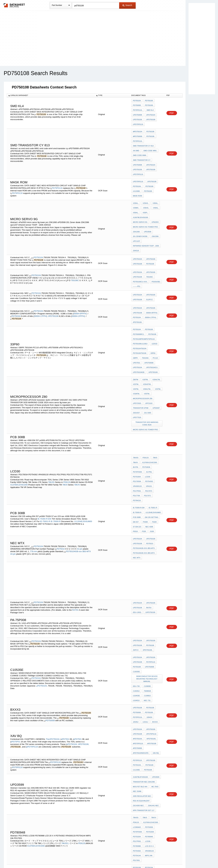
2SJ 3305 (147, 376)
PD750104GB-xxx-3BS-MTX (78, 499)
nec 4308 (149, 478)
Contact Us (154, 858)
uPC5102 (148, 368)
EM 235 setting (151, 470)
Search (127, 5)
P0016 (159, 478)
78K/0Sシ (66, 759)
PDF (172, 111)
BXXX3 (145, 651)
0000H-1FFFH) (78, 293)
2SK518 (136, 232)
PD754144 (137, 769)
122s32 (154, 317)
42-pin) (148, 430)
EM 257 (136, 474)
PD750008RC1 (139, 309)
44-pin (13, 502)
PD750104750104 (140, 321)
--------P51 (137, 265)
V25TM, (136, 352)
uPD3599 (147, 216)
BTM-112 (147, 792)
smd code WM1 (149, 144)
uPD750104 (150, 113)
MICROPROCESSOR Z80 (143, 364)
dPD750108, (147, 595)
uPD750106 (137, 117)
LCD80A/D (137, 744)
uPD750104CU (151, 337)
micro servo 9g (140, 208)
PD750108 (148, 101)
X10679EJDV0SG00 (140, 204)
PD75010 (61, 497)
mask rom (137, 184)
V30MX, (136, 195)
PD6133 (67, 439)
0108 (142, 482)
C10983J (158, 628)
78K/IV (77, 442)
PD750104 (137, 101)
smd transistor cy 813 (143, 140)
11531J (136, 651)
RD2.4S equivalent (141, 722)
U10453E (147, 628)
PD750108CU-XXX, (140, 261)
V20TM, (145, 348)
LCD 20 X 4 (149, 761)
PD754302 (149, 439)
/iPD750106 (53, 293)
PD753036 (146, 426)
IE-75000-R (56, 473)
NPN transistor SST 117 (144, 730)
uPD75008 (150, 800)
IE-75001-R (45, 473)
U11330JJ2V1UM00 (140, 788)
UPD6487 (156, 372)
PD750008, (156, 788)
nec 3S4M (137, 713)
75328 (153, 474)
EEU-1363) (137, 558)
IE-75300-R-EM (44, 470)
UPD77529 (137, 380)
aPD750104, (72, 670)
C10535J (157, 624)
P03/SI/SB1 (155, 261)
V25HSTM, (146, 352)
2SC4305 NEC (138, 726)
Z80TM (136, 348)
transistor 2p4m (141, 372)
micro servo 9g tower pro (145, 212)
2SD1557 (136, 376)
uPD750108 (150, 117)
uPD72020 (137, 368)
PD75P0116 (57, 177)
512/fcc (149, 277)
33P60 (152, 325)
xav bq (136, 678)
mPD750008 (138, 132)
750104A (145, 329)
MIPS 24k (148, 769)
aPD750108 (151, 670)
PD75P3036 (137, 430)
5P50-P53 (154, 796)
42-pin (80, 497)
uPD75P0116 (138, 121)
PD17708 (136, 451)
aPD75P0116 (32, 673)
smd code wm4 (140, 148)
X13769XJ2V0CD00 (19, 442)
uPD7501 (137, 333)
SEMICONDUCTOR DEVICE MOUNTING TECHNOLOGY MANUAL (147, 619)
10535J (158, 647)
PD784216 (137, 455)
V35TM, (136, 360)
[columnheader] (51, 95)
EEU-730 (136, 624)
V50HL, (136, 200)
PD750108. (149, 105)
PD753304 (137, 435)
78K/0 (65, 442)
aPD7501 (65, 665)
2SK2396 (155, 220)
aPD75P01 (16, 668)
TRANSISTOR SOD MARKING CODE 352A (147, 386)
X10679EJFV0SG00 (140, 701)
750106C (75, 260)
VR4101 (148, 443)
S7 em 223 (137, 478)
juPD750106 (150, 558)
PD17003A (137, 439)
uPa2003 (154, 208)
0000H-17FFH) (40, 293)
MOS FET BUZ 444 (140, 709)
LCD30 (147, 435)
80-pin (136, 426)
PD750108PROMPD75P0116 (144, 313)
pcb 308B (137, 470)
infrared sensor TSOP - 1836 (146, 228)
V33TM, (147, 356)
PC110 (154, 329)
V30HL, (154, 191)
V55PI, (145, 200)
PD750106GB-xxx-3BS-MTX (144, 500)
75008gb (136, 628)
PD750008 (137, 105)
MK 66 (145, 796)
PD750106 (137, 783)
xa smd (136, 144)
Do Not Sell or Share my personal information (108, 858)
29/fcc (136, 595)
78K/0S (51, 439)
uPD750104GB (139, 341)
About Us (165, 858)
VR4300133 (137, 443)
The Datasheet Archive (14, 5)
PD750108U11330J (140, 317)
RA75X (75, 556)
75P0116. (136, 792)
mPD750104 (138, 127)
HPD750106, (84, 670)
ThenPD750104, (53, 665)
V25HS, (145, 191)
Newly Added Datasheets (60, 858)
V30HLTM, (137, 356)
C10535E (136, 614)
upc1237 (137, 224)
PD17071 (147, 451)
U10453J (136, 632)
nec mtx (137, 504)
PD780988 (137, 761)
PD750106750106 (140, 325)
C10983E (147, 624)
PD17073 (148, 447)
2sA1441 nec (153, 726)
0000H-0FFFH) (80, 290)
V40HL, (155, 195)
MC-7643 (154, 709)
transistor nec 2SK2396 (144, 705)
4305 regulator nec (142, 718)
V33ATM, (157, 356)
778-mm (34, 499)
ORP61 (136, 796)
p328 (135, 482)
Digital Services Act (138, 858)
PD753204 (137, 753)
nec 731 (147, 632)
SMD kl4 (150, 109)
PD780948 (148, 753)
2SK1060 (136, 216)
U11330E (136, 180)
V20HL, (136, 191)
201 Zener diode (140, 220)
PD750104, (137, 176)
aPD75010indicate (153, 674)
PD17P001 (137, 447)
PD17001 (136, 773)
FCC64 (157, 792)
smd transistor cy (142, 152)
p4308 (145, 474)
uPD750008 (137, 113)
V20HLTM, (155, 348)
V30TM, (157, 352)
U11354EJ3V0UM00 (83, 473)
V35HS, (145, 195)
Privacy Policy (79, 858)
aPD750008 (137, 674)
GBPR (135, 329)
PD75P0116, (138, 109)
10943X (149, 647)
